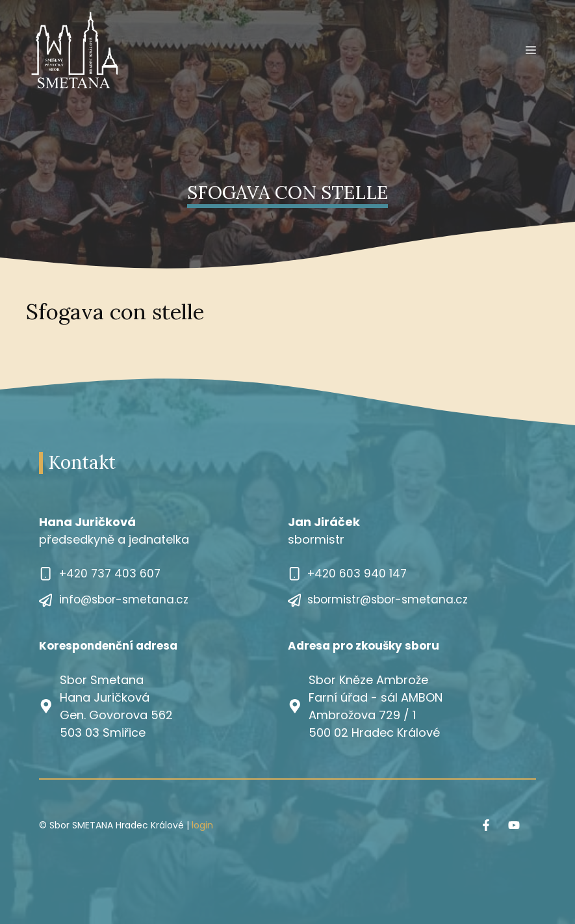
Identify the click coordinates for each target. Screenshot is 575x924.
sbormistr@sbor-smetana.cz (388, 600)
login (202, 825)
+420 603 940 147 (357, 574)
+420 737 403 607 (110, 574)
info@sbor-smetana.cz (124, 600)
